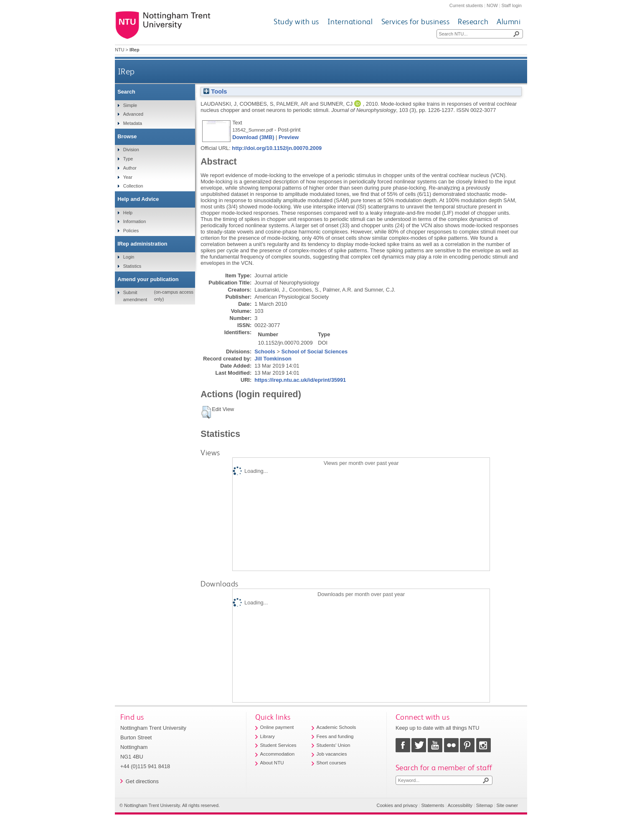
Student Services (278, 745)
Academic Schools (336, 727)
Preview (289, 137)
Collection (133, 186)
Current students (466, 5)
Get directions (142, 781)
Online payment (277, 727)
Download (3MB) (253, 137)
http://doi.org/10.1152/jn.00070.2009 (277, 148)
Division (131, 150)
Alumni (509, 22)
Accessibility (460, 805)
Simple (130, 105)
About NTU (272, 763)
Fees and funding (335, 736)
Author (130, 168)
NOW (492, 5)
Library (268, 736)
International (350, 22)
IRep (126, 71)
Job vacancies (332, 754)
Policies (131, 231)
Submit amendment (135, 296)
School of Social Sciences (315, 351)
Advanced (133, 114)
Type (128, 159)
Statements (433, 805)
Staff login (512, 5)
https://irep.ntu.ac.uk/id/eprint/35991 (300, 380)
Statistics (132, 266)
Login (129, 257)
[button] (206, 412)
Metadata (133, 123)
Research (473, 22)
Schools (265, 351)
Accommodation (278, 754)
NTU (119, 50)
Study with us (296, 22)
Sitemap (485, 805)
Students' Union (334, 745)
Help (128, 213)
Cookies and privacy (397, 805)
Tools (215, 91)
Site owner (507, 805)
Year (128, 177)
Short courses (331, 763)
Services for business (416, 22)
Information (134, 221)
